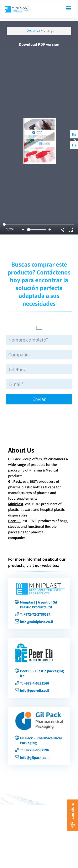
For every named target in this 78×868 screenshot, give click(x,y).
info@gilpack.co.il (35, 758)
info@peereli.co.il (34, 690)
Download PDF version (39, 44)
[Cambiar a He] (74, 145)
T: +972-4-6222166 (34, 683)
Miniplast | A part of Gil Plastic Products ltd (38, 605)
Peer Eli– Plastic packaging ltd (42, 673)
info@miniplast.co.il (37, 622)
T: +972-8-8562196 (34, 750)
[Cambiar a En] (74, 134)
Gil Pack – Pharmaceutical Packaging (41, 740)
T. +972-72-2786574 (35, 614)
